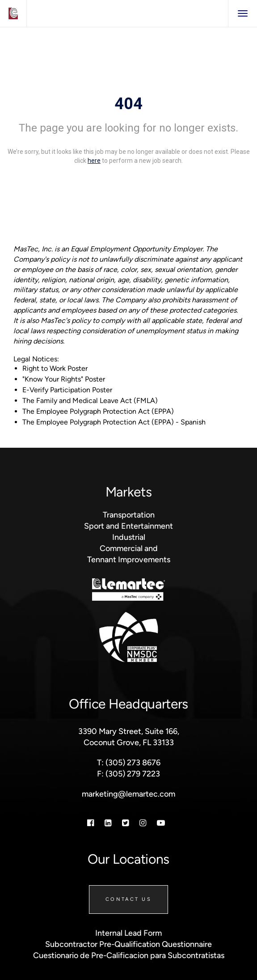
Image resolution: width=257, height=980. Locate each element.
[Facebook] (91, 823)
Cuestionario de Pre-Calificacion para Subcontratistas (129, 955)
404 (128, 104)
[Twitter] (125, 823)
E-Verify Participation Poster (67, 390)
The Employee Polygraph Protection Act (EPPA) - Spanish (114, 422)
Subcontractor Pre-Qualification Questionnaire (128, 944)
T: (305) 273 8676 (129, 762)
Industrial (129, 537)
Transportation (129, 515)
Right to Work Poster (55, 368)
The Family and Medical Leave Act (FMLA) (90, 401)
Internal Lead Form (128, 933)
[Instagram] (143, 823)
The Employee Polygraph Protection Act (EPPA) (98, 411)
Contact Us (128, 899)
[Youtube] (161, 823)
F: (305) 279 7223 (128, 774)
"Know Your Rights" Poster (64, 379)
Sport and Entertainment (128, 526)
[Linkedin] (108, 823)
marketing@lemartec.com (128, 794)
